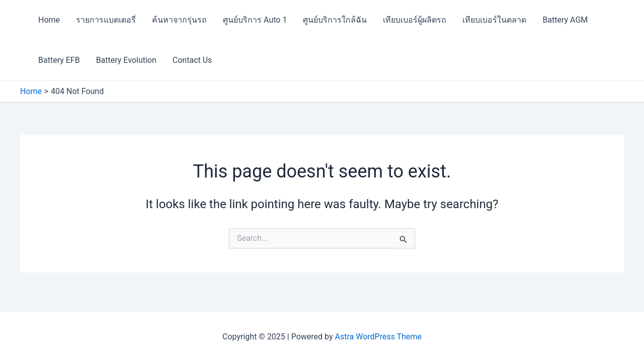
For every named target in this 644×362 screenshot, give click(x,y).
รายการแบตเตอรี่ (106, 20)
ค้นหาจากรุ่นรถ (179, 20)
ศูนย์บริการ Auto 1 (255, 20)
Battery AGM (565, 20)
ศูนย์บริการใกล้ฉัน (335, 20)
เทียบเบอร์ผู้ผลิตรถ (415, 20)
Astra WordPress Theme (378, 337)
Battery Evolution (126, 60)
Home (49, 20)
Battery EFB (59, 60)
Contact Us (192, 60)
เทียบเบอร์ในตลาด (494, 20)
